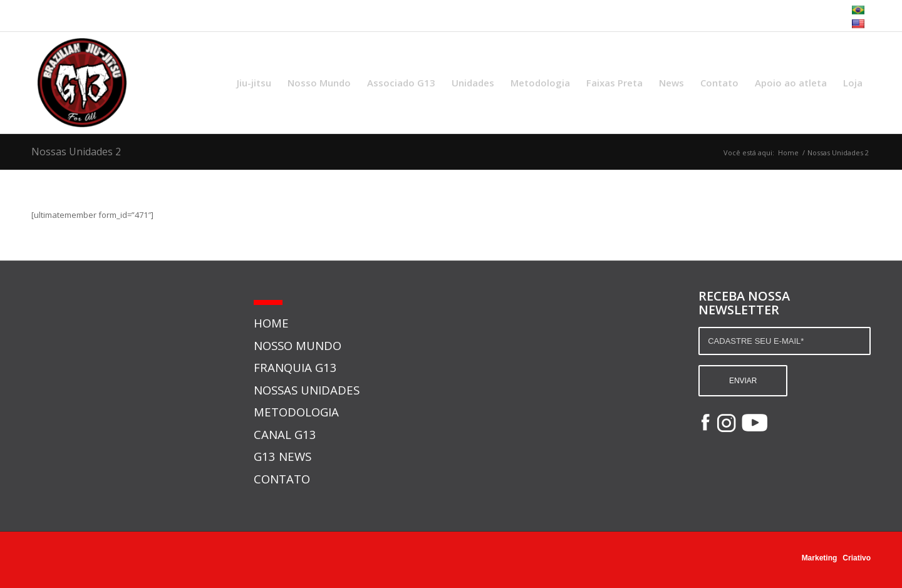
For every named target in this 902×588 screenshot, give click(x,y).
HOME (271, 323)
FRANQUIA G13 (295, 367)
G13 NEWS (283, 456)
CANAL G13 (285, 434)
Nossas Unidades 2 (76, 152)
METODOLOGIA (296, 412)
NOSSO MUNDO (298, 345)
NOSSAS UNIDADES (307, 390)
